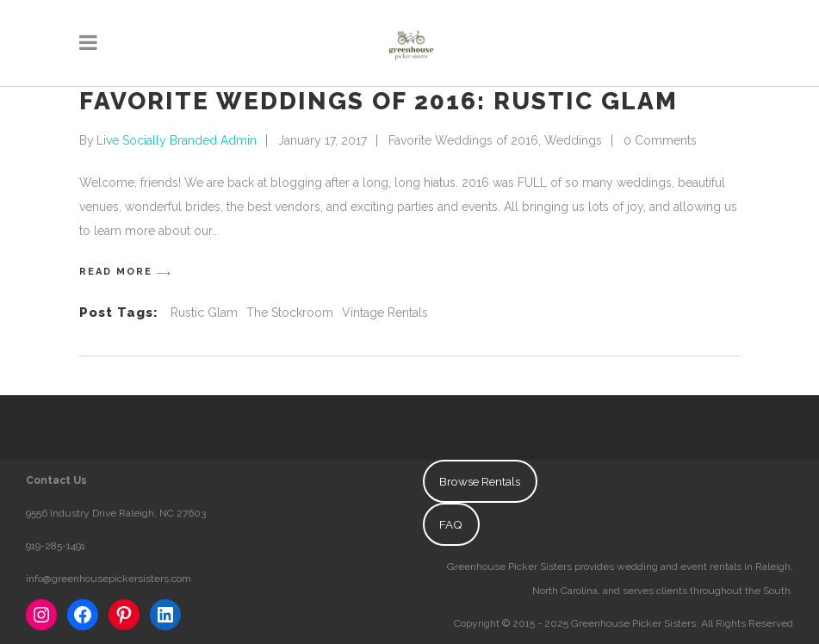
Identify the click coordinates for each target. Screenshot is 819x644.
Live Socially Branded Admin (177, 140)
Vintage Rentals (385, 313)
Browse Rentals (480, 481)
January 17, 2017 (323, 140)
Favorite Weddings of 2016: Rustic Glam (378, 101)
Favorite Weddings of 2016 (463, 140)
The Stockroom (290, 313)
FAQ (451, 524)
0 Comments (660, 140)
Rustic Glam (204, 313)
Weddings (573, 140)
